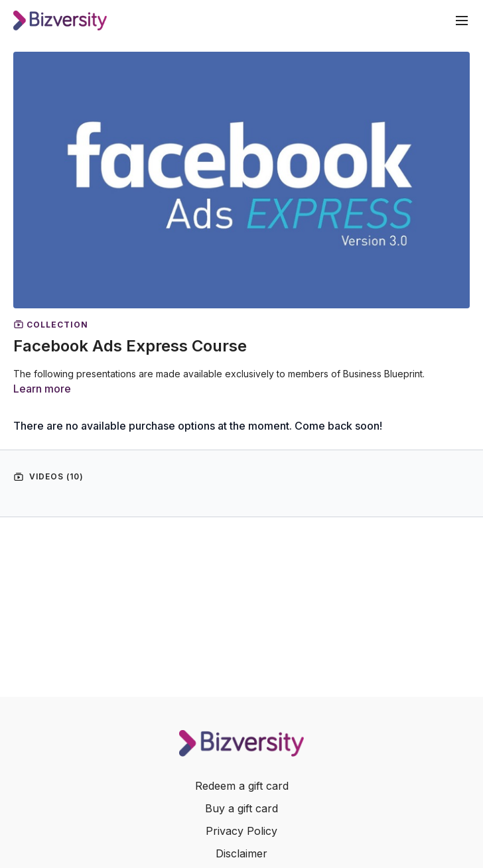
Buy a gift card (241, 808)
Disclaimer (241, 853)
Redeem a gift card (242, 786)
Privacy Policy (241, 831)
